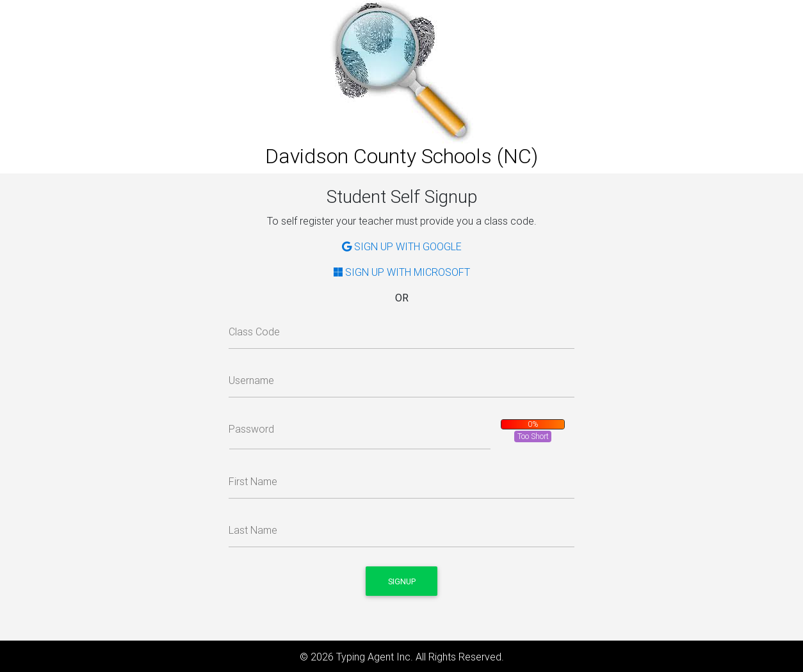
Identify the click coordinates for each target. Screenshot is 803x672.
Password (251, 429)
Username (251, 380)
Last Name (253, 530)
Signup (402, 581)
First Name (253, 481)
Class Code (254, 332)
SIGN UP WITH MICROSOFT (402, 272)
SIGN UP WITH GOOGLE (402, 246)
